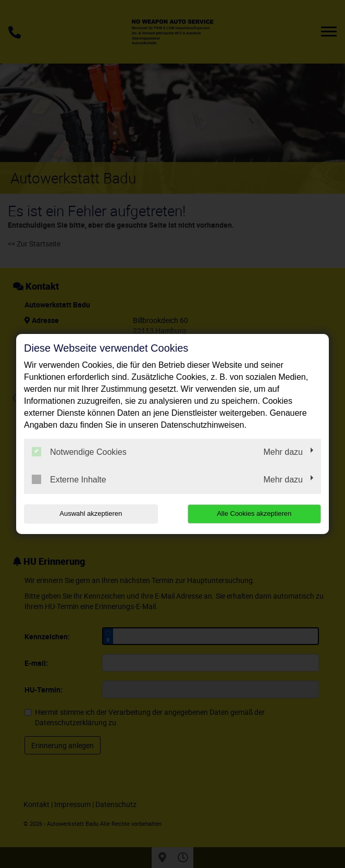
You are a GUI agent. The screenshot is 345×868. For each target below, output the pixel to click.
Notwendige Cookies (79, 452)
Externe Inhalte (69, 479)
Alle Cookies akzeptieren (254, 513)
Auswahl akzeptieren (91, 513)
